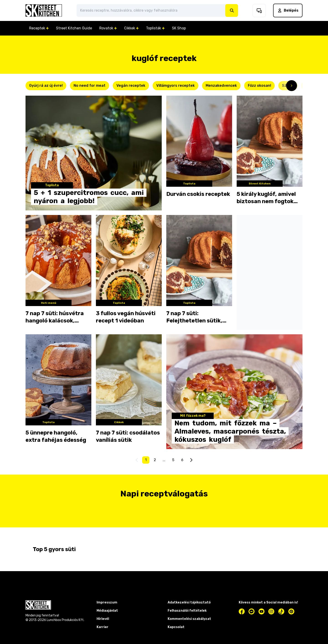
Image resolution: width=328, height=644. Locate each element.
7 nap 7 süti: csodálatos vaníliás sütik (128, 436)
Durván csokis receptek (198, 194)
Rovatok (108, 28)
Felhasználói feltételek (187, 611)
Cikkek (131, 28)
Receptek (39, 28)
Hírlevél (103, 619)
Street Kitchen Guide (74, 28)
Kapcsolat (176, 627)
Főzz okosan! (259, 86)
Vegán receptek (131, 86)
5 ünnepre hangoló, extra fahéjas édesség (56, 436)
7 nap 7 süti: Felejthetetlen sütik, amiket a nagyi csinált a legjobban (198, 317)
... (164, 460)
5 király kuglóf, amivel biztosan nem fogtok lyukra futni (266, 198)
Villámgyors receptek (176, 86)
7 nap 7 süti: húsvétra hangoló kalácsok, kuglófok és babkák (55, 317)
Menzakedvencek (221, 86)
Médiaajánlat (107, 611)
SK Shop (179, 28)
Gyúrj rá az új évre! (46, 86)
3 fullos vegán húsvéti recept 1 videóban (126, 317)
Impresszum (107, 602)
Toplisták (155, 28)
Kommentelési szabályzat (189, 619)
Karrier (102, 627)
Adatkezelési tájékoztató (189, 602)
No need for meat (90, 86)
